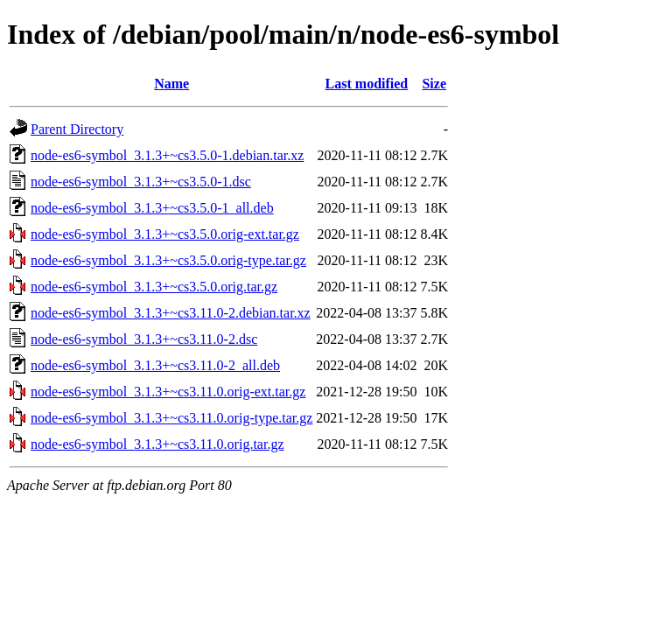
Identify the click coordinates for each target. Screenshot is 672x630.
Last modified (367, 84)
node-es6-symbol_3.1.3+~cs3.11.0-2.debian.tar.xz (171, 313)
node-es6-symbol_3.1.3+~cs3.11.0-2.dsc (144, 339)
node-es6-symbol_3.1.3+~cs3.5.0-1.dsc (141, 182)
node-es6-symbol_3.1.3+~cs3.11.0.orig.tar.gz (157, 444)
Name (171, 84)
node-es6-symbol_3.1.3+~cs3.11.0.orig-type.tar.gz (171, 418)
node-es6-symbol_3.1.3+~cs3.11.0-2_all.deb (155, 365)
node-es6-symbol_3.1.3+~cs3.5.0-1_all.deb (152, 208)
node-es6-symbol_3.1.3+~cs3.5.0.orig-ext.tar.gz (165, 234)
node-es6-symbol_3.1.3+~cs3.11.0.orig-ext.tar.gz (168, 392)
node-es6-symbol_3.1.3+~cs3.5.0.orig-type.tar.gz (168, 260)
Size (434, 84)
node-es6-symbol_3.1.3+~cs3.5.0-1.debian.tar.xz (167, 155)
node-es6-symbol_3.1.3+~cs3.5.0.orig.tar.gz (154, 287)
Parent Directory (77, 129)
